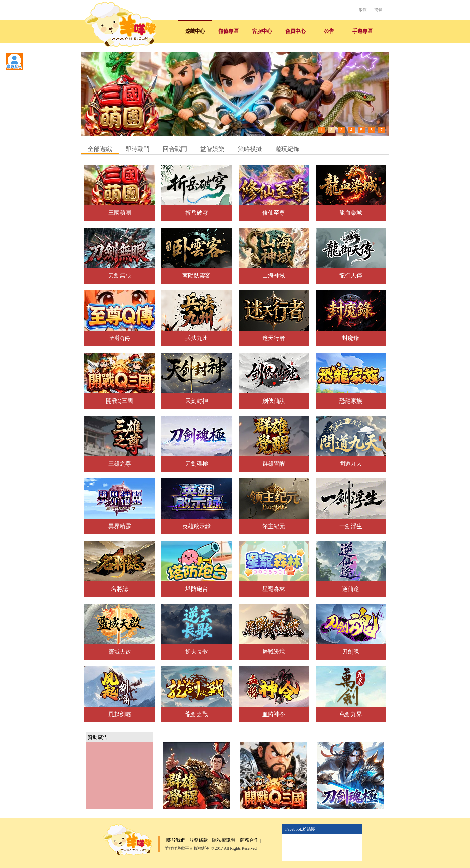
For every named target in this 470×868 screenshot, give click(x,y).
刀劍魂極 (197, 464)
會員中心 (295, 31)
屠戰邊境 (274, 652)
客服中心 (262, 31)
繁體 (363, 10)
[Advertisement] (120, 776)
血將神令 (274, 714)
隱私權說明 (224, 840)
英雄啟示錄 (196, 526)
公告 (329, 31)
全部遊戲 (100, 149)
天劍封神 (197, 401)
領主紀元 (274, 526)
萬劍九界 (351, 714)
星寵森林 (274, 589)
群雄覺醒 (274, 464)
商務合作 (249, 840)
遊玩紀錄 (287, 149)
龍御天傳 (351, 276)
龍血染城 (351, 213)
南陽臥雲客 (196, 276)
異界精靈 (120, 526)
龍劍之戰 (197, 714)
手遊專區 (362, 31)
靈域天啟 (120, 652)
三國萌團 (120, 213)
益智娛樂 (212, 149)
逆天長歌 (197, 652)
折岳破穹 (197, 213)
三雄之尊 (120, 464)
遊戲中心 (195, 31)
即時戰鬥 (137, 149)
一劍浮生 (351, 526)
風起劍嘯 (120, 714)
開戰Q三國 (119, 401)
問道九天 (351, 464)
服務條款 (199, 840)
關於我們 (176, 840)
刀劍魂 (351, 652)
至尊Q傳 (119, 338)
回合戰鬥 (175, 149)
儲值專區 (228, 31)
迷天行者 (274, 338)
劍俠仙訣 (274, 401)
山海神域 (274, 276)
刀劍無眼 (120, 276)
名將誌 (119, 589)
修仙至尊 (274, 213)
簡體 (378, 10)
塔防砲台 (197, 589)
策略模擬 (250, 149)
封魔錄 (351, 338)
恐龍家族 (351, 401)
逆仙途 (351, 589)
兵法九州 (197, 338)
